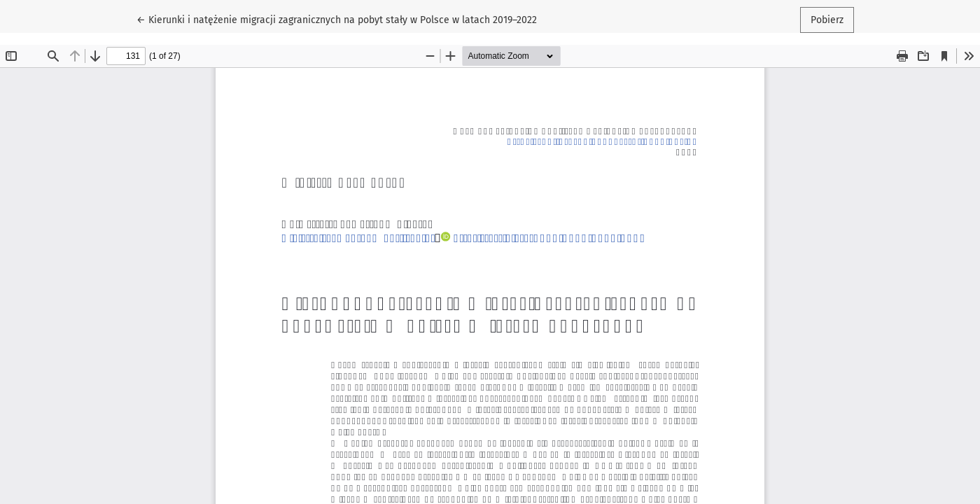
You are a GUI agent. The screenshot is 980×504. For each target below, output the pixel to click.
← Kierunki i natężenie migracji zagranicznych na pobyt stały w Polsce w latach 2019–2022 (337, 19)
